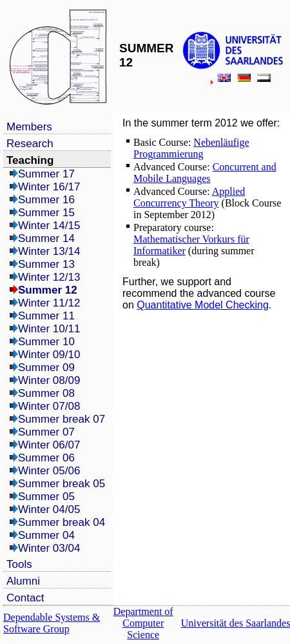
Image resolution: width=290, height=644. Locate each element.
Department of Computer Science (143, 623)
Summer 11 (46, 316)
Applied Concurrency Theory (189, 197)
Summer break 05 (62, 484)
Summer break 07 (62, 419)
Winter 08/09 (49, 380)
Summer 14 (46, 238)
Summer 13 (46, 264)
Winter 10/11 (49, 329)
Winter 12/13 (49, 277)
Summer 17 (46, 174)
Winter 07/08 (49, 406)
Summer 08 (46, 393)
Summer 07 (46, 432)
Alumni (23, 581)
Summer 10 (46, 342)
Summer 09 (46, 367)
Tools (19, 564)
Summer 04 (46, 535)
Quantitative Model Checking (203, 305)
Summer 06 (46, 458)
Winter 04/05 (49, 509)
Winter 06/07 (49, 445)
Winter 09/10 (49, 355)
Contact (25, 598)
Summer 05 (46, 497)
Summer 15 (46, 213)
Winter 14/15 (49, 226)
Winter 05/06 (49, 471)
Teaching (30, 160)
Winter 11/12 (49, 303)
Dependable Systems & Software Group (52, 623)
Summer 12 (48, 290)
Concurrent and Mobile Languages (205, 173)
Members (29, 127)
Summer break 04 (62, 522)
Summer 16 (46, 200)
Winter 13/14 (49, 251)
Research (30, 144)
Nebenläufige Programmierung (191, 148)
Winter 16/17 (49, 187)
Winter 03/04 (49, 548)
